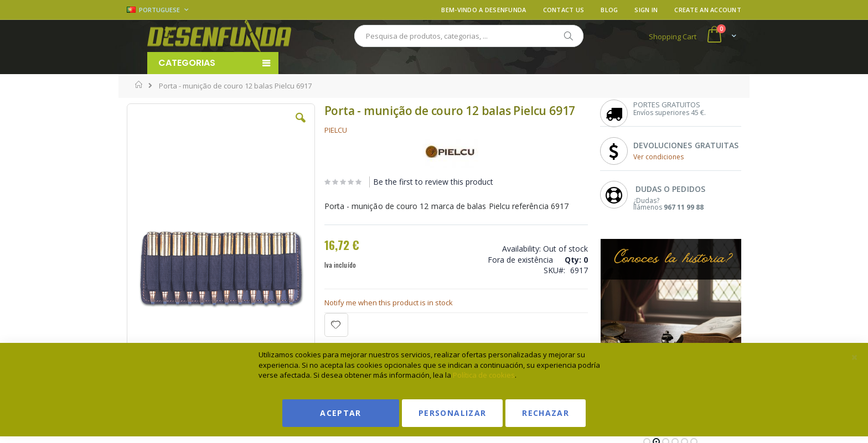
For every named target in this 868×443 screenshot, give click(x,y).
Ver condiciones (658, 157)
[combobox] (469, 36)
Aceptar (340, 413)
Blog (609, 10)
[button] (301, 126)
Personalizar (452, 413)
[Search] (568, 36)
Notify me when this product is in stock (389, 303)
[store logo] (219, 36)
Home (139, 85)
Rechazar (546, 413)
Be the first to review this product (433, 182)
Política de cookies (484, 375)
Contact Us (564, 10)
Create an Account (708, 10)
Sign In (646, 10)
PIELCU (336, 130)
